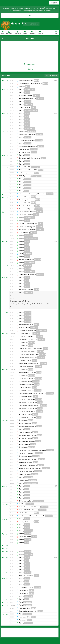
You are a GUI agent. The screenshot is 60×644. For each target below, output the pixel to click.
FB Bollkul (28, 182)
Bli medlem (18, 32)
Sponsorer (40, 32)
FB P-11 (33, 107)
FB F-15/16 (39, 140)
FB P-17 (28, 87)
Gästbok (32, 32)
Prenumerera (30, 64)
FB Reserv (34, 233)
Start (3, 32)
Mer (56, 32)
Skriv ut (30, 69)
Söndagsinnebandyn (31, 110)
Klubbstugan (31, 131)
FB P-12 (45, 84)
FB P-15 (37, 81)
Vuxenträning (29, 104)
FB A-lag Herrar (29, 128)
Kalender (9, 32)
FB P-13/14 (36, 95)
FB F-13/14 (40, 98)
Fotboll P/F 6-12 (29, 89)
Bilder (25, 32)
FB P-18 (27, 92)
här (56, 8)
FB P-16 (27, 113)
